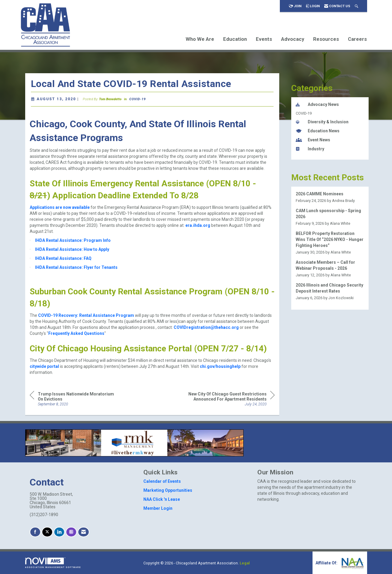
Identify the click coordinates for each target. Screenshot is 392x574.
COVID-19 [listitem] (304, 113)
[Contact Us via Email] (84, 532)
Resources (326, 39)
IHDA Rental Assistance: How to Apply (72, 249)
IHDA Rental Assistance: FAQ (63, 258)
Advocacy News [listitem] (317, 104)
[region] (230, 398)
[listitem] (330, 197)
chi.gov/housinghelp (220, 366)
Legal (245, 563)
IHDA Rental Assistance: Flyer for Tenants (76, 267)
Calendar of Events (162, 481)
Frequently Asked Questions (76, 333)
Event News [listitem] (313, 140)
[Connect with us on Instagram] (71, 532)
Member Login (158, 508)
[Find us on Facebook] (35, 532)
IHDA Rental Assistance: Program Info (73, 240)
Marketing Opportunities (168, 490)
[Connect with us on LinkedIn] (59, 532)
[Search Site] (356, 6)
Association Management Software (53, 563)
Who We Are (200, 39)
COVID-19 (138, 99)
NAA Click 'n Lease (162, 499)
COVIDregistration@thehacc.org (206, 327)
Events (264, 39)
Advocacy (293, 39)
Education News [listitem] (318, 131)
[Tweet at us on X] (47, 532)
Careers (357, 39)
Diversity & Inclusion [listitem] (322, 122)
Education (235, 39)
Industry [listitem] (310, 149)
